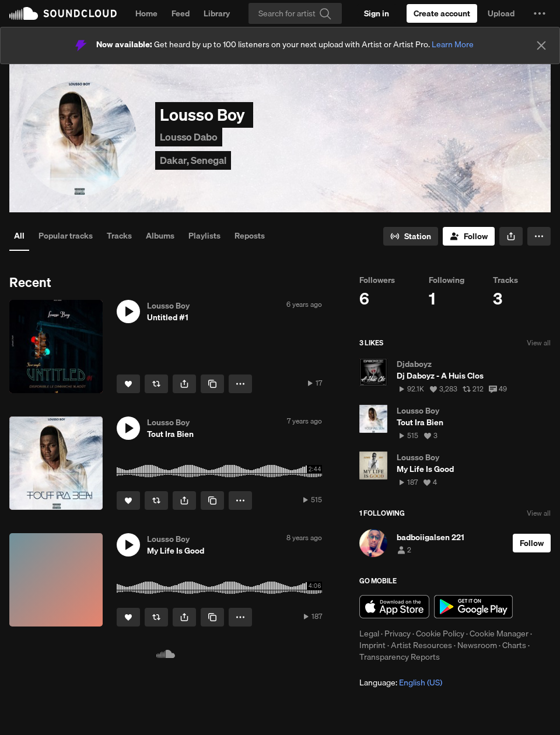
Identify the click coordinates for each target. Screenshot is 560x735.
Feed (181, 13)
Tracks (119, 236)
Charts (514, 645)
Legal (369, 633)
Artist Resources (421, 645)
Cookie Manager (499, 633)
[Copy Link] (212, 384)
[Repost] (156, 384)
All (19, 236)
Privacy (398, 633)
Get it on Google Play (473, 607)
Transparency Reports (400, 657)
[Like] (128, 384)
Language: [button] (401, 682)
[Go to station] (411, 236)
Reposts (250, 236)
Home (146, 13)
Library (217, 13)
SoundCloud (63, 13)
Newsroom (477, 645)
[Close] (541, 45)
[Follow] (469, 236)
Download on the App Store (394, 607)
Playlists (204, 236)
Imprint (372, 645)
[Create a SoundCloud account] (442, 13)
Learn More (453, 44)
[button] (540, 13)
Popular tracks (66, 236)
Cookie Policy (440, 633)
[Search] (295, 13)
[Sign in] (377, 13)
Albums (160, 236)
